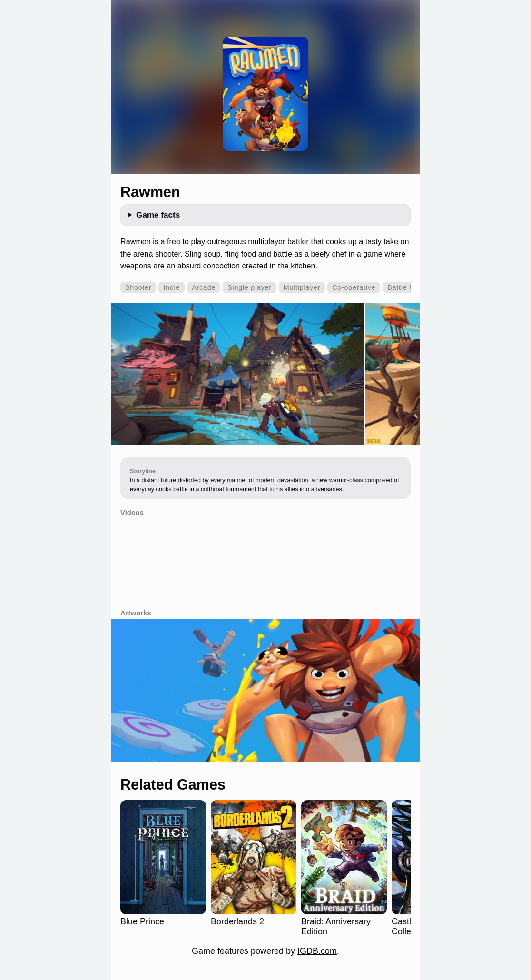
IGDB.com (317, 951)
